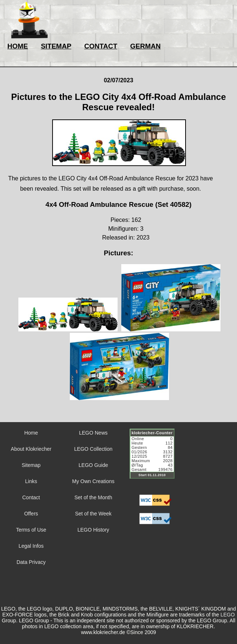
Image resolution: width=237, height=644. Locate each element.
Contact (31, 497)
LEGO (228, 615)
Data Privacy (31, 562)
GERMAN (145, 46)
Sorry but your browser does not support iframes (155, 458)
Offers (31, 514)
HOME (18, 46)
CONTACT (101, 46)
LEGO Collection (93, 449)
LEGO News (93, 433)
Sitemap (31, 465)
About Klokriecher (31, 449)
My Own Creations (93, 481)
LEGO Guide (93, 465)
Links (31, 481)
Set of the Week (93, 514)
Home (31, 433)
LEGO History (93, 530)
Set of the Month (94, 497)
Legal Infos (31, 546)
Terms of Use (31, 530)
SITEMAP (56, 46)
